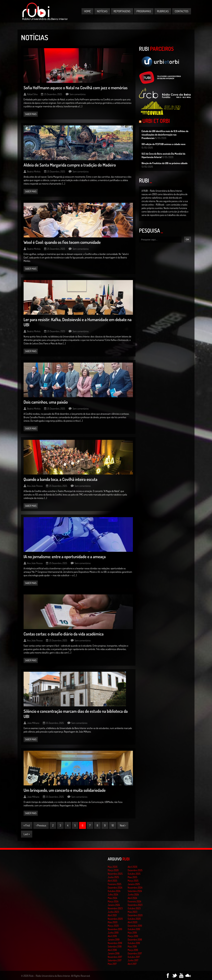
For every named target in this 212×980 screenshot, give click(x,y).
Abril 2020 (133, 922)
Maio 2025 (132, 877)
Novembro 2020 (115, 919)
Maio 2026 (113, 867)
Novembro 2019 (115, 929)
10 (113, 825)
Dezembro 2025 (135, 870)
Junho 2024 (133, 894)
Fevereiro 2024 (134, 901)
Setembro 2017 (115, 960)
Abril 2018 (112, 950)
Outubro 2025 (134, 874)
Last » (27, 834)
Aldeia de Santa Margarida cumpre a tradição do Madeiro (70, 165)
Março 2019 (133, 936)
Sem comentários (78, 94)
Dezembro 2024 (115, 888)
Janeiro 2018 (114, 953)
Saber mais (31, 114)
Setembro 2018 (115, 946)
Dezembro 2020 (135, 915)
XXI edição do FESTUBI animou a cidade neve (164, 144)
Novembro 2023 (115, 908)
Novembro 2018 (115, 943)
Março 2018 (133, 950)
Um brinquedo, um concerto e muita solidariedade (65, 790)
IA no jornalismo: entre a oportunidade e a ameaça (65, 557)
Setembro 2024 (135, 891)
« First (27, 825)
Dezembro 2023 (135, 905)
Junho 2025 (113, 877)
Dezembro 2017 (135, 953)
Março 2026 (113, 870)
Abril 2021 (112, 915)
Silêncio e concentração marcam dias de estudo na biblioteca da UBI (76, 714)
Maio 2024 (112, 898)
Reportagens (122, 11)
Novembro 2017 (115, 957)
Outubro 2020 (134, 919)
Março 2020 (113, 926)
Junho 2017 (133, 960)
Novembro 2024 (135, 888)
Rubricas (163, 11)
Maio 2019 (132, 933)
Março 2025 (133, 881)
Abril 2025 (113, 881)
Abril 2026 (132, 867)
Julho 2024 (113, 894)
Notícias (102, 11)
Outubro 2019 (134, 929)
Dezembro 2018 (135, 940)
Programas (144, 11)
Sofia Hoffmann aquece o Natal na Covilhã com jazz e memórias (76, 88)
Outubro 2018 (134, 943)
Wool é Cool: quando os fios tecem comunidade (62, 242)
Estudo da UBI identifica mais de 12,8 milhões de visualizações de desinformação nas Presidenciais (165, 135)
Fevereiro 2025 (115, 884)
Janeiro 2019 (114, 940)
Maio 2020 (113, 922)
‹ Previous (41, 825)
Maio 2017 (112, 964)
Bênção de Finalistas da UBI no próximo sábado (165, 163)
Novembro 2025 (115, 874)
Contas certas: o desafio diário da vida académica (64, 634)
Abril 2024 (132, 898)
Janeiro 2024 (114, 905)
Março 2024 (113, 901)
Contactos (182, 11)
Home (88, 11)
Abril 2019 (112, 936)
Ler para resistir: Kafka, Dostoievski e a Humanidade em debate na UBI (78, 322)
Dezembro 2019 (135, 926)
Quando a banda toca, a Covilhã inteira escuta (60, 479)
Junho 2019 (113, 933)
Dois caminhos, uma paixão (46, 402)
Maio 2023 (132, 912)
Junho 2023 (113, 912)
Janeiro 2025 (134, 884)
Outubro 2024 (114, 891)
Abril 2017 (132, 964)
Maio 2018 (132, 946)
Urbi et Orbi (156, 121)
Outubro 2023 (134, 908)
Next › (123, 825)
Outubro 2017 (134, 957)
